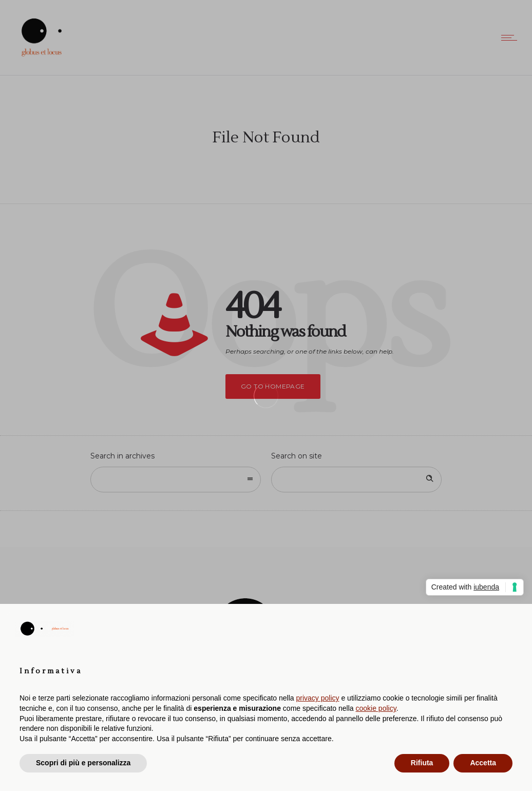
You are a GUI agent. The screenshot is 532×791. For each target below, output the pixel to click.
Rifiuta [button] (422, 763)
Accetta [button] (483, 763)
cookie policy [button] (376, 708)
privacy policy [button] (318, 698)
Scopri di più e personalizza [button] (83, 763)
